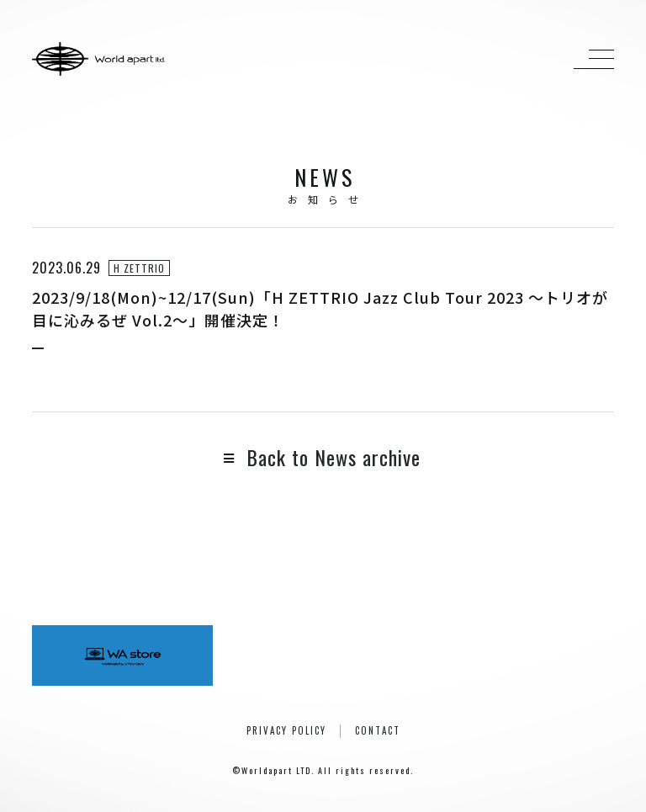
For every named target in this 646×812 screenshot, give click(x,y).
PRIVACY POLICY (286, 730)
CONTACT (378, 730)
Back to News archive (322, 457)
